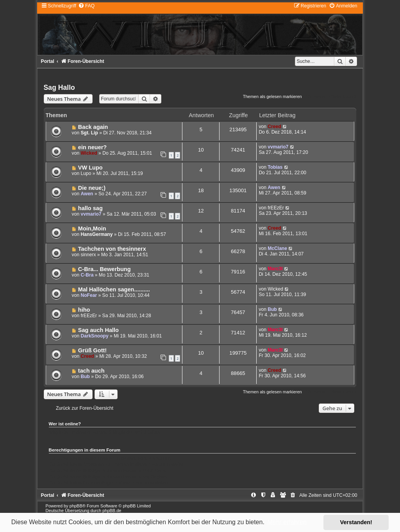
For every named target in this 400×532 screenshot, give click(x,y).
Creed (274, 127)
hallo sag (90, 208)
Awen (87, 194)
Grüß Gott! (92, 350)
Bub (272, 309)
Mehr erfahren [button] (287, 522)
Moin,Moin (92, 229)
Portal (48, 61)
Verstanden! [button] (356, 522)
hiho (84, 310)
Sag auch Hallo (98, 330)
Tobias (275, 167)
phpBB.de (112, 511)
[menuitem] (86, 6)
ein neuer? (92, 147)
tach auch (91, 371)
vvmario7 (278, 147)
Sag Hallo (59, 87)
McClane (277, 248)
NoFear (89, 295)
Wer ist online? (65, 424)
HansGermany (96, 234)
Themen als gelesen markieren (272, 96)
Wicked (89, 153)
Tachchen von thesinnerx (112, 249)
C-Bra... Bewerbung (104, 269)
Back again (93, 127)
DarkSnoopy (94, 336)
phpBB (76, 506)
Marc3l (275, 269)
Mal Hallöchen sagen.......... (114, 289)
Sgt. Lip (89, 133)
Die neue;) (92, 188)
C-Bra (87, 275)
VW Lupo (90, 168)
